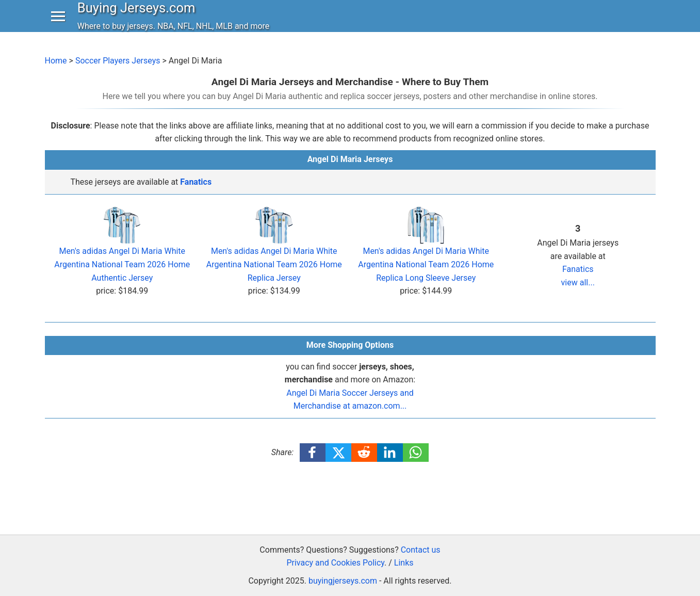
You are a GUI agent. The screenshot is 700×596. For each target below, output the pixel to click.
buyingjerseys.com (343, 581)
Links (404, 563)
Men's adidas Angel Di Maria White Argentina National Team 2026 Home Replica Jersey (274, 251)
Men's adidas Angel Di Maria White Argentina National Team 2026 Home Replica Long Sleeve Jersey (426, 251)
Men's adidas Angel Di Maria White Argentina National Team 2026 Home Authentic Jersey (122, 251)
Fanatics (196, 182)
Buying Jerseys (139, 18)
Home (56, 61)
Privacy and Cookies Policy (335, 563)
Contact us (421, 550)
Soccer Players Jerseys (118, 61)
